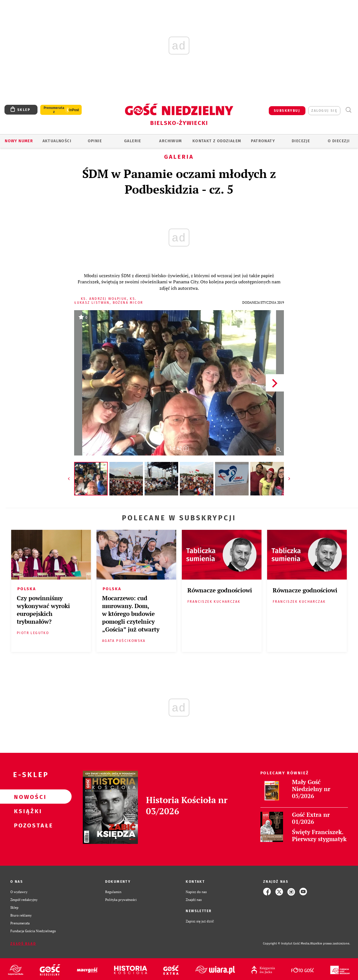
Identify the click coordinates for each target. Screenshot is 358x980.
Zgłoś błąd (23, 944)
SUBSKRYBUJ (287, 111)
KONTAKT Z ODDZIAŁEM (217, 141)
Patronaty (263, 141)
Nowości (27, 797)
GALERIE (133, 141)
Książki (27, 811)
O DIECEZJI (339, 141)
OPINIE (95, 141)
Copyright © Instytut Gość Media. (287, 944)
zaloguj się (324, 111)
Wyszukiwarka (348, 110)
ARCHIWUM (170, 141)
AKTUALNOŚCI (57, 141)
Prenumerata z (54, 110)
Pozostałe (27, 825)
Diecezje (301, 141)
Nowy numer (19, 141)
